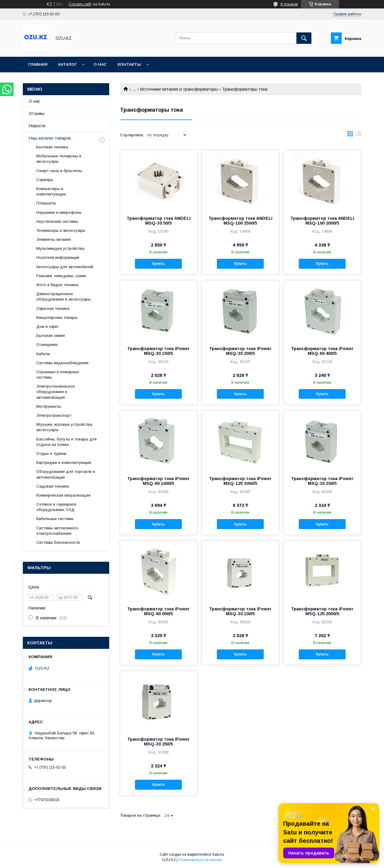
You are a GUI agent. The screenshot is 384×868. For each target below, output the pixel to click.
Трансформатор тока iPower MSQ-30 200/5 (240, 351)
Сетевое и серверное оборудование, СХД (56, 507)
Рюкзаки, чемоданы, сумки (61, 276)
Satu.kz (218, 854)
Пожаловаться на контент (200, 860)
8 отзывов (289, 4)
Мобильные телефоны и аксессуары (59, 159)
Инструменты (49, 406)
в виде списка (358, 135)
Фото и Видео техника (57, 285)
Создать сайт (80, 4)
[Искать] (304, 38)
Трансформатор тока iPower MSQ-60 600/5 (158, 611)
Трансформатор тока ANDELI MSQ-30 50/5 (159, 221)
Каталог (67, 64)
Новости (37, 126)
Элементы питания (54, 239)
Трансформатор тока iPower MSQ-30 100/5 (240, 611)
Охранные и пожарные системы (58, 375)
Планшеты (46, 203)
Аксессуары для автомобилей (65, 267)
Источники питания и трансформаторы (179, 89)
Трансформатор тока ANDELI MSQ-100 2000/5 (322, 221)
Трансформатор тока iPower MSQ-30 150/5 (158, 351)
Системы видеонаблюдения (62, 363)
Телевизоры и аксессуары (61, 230)
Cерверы (45, 180)
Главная (38, 64)
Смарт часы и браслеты (59, 171)
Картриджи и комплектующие (64, 463)
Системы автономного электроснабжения (57, 531)
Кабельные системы (55, 519)
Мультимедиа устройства (60, 248)
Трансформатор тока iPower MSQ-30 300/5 (322, 481)
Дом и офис (48, 327)
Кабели (43, 354)
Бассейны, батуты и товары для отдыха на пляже (66, 442)
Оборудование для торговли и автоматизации (66, 474)
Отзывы (37, 113)
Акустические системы (57, 221)
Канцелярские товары (57, 318)
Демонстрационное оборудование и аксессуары (63, 296)
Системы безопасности (58, 542)
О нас (100, 64)
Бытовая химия (51, 336)
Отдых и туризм (51, 454)
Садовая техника (53, 486)
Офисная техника (53, 308)
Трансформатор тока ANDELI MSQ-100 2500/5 (240, 221)
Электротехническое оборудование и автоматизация (55, 392)
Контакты (129, 64)
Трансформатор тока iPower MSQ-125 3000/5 (240, 481)
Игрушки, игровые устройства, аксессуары (65, 427)
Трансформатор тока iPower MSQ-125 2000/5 (322, 611)
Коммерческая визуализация (63, 495)
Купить (158, 264)
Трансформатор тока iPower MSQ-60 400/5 (322, 351)
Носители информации (58, 257)
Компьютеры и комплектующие (51, 191)
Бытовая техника (52, 147)
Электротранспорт (54, 415)
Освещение (47, 345)
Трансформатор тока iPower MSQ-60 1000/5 (158, 481)
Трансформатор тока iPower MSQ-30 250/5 (158, 742)
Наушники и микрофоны (59, 212)
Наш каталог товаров (50, 138)
